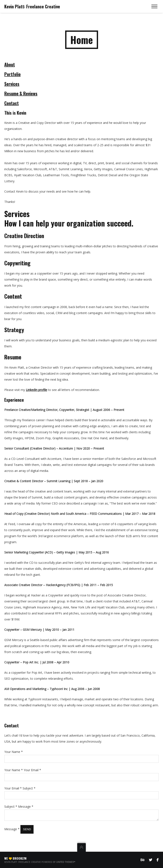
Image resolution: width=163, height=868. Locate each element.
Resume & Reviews (21, 93)
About (10, 64)
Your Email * (32, 770)
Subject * (29, 788)
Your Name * (14, 751)
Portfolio (12, 74)
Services (12, 83)
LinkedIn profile (36, 389)
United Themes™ (66, 862)
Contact (12, 103)
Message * (26, 806)
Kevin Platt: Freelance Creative (32, 6)
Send (27, 830)
